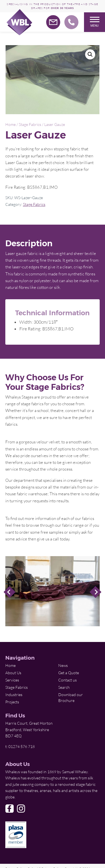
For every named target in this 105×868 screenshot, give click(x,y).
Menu (95, 22)
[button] (90, 54)
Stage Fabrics (30, 124)
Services (12, 680)
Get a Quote (69, 673)
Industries (14, 695)
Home (11, 124)
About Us (13, 673)
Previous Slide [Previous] (10, 592)
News (63, 665)
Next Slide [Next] (95, 592)
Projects (12, 702)
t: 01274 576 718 (20, 746)
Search (64, 687)
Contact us (67, 680)
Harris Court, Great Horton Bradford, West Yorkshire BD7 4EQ (29, 729)
